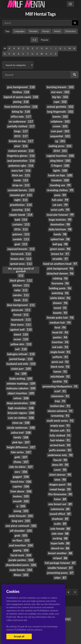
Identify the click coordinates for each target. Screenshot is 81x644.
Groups (46, 31)
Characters (70, 31)
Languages (19, 31)
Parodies (33, 31)
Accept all (19, 636)
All (5, 48)
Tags (7, 31)
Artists (57, 31)
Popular (45, 40)
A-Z (34, 40)
